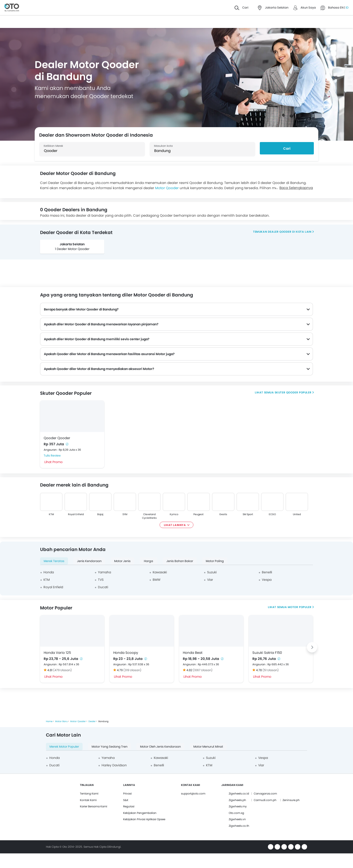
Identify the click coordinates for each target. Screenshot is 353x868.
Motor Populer (300, 607)
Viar (210, 580)
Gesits (223, 514)
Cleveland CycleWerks (149, 516)
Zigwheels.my (238, 806)
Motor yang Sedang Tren (110, 747)
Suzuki (212, 572)
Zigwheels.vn (237, 819)
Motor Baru (61, 721)
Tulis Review (52, 456)
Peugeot (199, 514)
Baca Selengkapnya (296, 188)
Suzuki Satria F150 (267, 653)
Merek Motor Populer (64, 747)
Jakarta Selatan (72, 244)
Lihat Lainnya (175, 525)
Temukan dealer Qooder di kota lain (282, 232)
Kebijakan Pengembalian (140, 813)
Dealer (92, 721)
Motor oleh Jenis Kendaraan (160, 747)
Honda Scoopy (126, 653)
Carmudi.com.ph (265, 800)
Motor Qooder (167, 188)
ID (347, 8)
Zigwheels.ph (237, 800)
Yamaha (104, 572)
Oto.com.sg (236, 813)
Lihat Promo (53, 462)
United (297, 514)
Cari (287, 148)
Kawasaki (160, 572)
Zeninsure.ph (291, 800)
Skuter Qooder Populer (293, 392)
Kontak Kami (88, 800)
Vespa (267, 580)
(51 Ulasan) (271, 670)
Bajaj (100, 514)
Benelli (267, 572)
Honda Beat (193, 653)
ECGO (272, 514)
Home (49, 721)
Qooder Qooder (57, 438)
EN (342, 8)
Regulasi (129, 806)
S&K (126, 800)
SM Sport (248, 514)
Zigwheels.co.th (239, 826)
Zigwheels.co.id (239, 793)
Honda (49, 572)
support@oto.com (193, 793)
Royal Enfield (76, 514)
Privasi (127, 793)
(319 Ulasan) (132, 670)
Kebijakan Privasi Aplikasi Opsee (144, 819)
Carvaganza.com (265, 793)
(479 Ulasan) (62, 670)
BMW (157, 580)
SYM (125, 514)
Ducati (103, 587)
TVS (101, 580)
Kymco (174, 514)
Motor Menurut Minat (208, 747)
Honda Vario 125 (57, 653)
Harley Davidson (114, 765)
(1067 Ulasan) (203, 670)
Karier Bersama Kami (94, 806)
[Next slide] (312, 647)
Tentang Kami (89, 793)
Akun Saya (308, 8)
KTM (51, 514)
